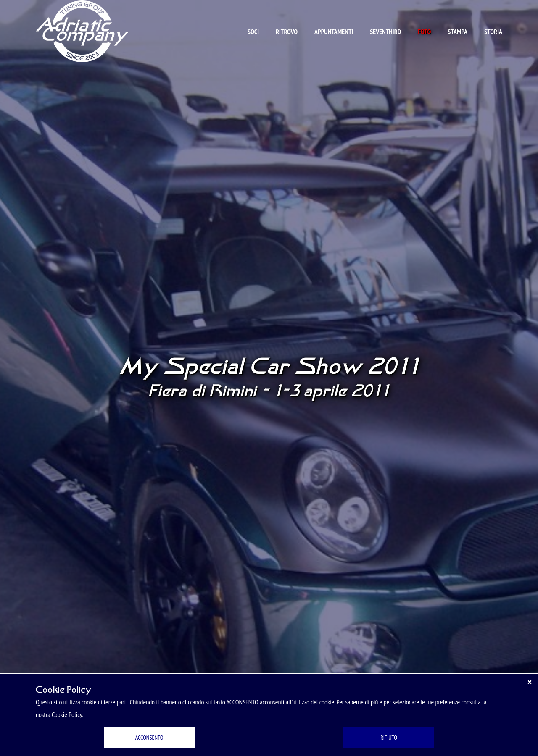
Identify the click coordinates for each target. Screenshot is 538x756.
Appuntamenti (334, 31)
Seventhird (385, 31)
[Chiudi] (530, 682)
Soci (253, 31)
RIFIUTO (389, 738)
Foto (424, 31)
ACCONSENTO (149, 738)
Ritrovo (287, 31)
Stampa (458, 31)
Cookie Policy (67, 714)
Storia (493, 31)
